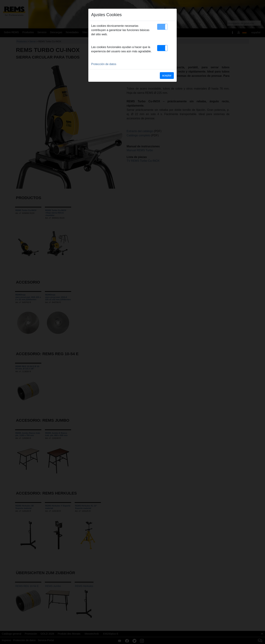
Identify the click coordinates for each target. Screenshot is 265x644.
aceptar (167, 75)
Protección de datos (104, 64)
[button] (162, 27)
